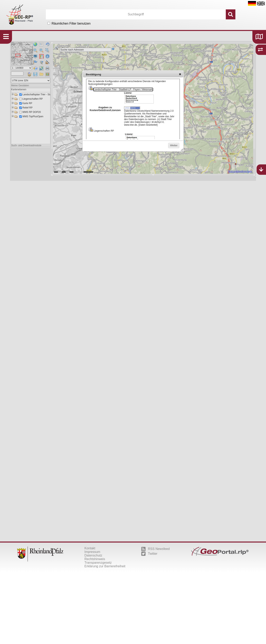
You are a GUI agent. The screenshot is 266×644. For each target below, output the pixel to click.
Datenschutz (93, 555)
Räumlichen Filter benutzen (71, 23)
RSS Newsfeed (156, 549)
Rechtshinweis (95, 559)
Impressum (92, 552)
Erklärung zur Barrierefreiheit (105, 566)
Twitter (149, 554)
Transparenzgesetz (98, 563)
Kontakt (90, 548)
